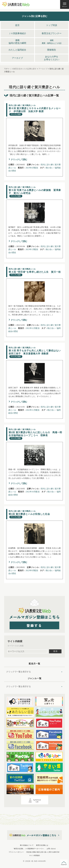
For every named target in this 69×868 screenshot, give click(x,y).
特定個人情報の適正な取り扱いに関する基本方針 (43, 852)
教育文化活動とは (42, 845)
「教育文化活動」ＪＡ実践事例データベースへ (28, 849)
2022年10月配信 (33, 492)
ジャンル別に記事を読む (35, 16)
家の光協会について (27, 845)
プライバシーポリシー (16, 852)
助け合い (50, 168)
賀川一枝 (35, 272)
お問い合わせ (51, 849)
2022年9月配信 (32, 570)
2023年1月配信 (32, 249)
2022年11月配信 (33, 410)
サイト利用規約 (35, 855)
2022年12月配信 (33, 328)
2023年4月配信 (32, 168)
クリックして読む (19, 159)
